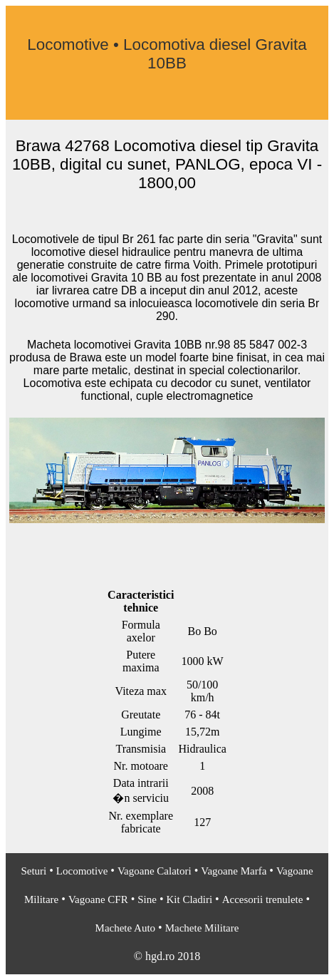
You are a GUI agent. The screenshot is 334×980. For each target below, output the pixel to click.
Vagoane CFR (98, 899)
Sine (147, 899)
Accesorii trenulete (263, 899)
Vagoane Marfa (234, 871)
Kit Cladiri (190, 899)
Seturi (33, 871)
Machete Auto (126, 928)
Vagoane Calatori (155, 871)
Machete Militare (202, 928)
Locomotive (82, 871)
